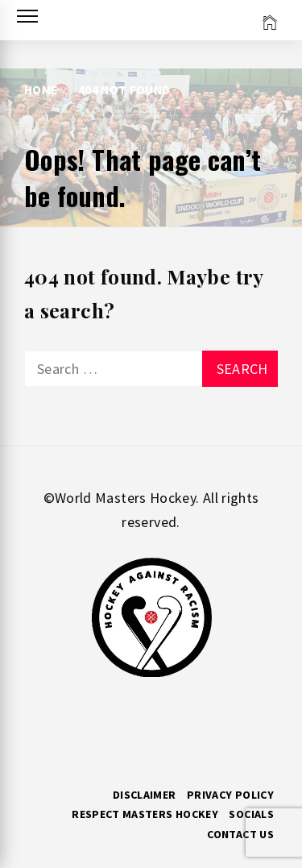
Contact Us (240, 834)
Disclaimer (145, 795)
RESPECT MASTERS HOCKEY (145, 814)
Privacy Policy (230, 795)
